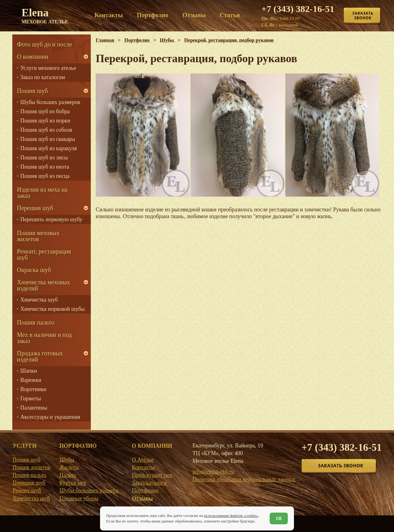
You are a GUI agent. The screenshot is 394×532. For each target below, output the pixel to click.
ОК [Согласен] (279, 518)
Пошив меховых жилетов (38, 236)
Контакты (143, 467)
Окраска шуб (34, 270)
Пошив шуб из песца (45, 176)
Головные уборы (79, 498)
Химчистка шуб (39, 300)
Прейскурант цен (152, 475)
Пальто (68, 475)
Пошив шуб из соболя (46, 130)
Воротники (33, 389)
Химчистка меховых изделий (44, 285)
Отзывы (142, 498)
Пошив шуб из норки (45, 121)
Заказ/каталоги (149, 483)
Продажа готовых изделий (40, 356)
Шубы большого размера (89, 490)
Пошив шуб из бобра (45, 111)
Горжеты (31, 398)
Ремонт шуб (27, 490)
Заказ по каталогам (43, 77)
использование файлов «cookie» (231, 516)
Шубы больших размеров (50, 102)
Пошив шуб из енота (45, 167)
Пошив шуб (32, 91)
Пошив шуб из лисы (44, 158)
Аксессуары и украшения (50, 417)
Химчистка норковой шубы (52, 309)
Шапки (29, 371)
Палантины (34, 408)
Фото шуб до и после (44, 44)
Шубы (67, 460)
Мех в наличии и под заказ (44, 338)
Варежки (31, 380)
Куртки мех (73, 483)
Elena (45, 15)
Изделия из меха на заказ (42, 193)
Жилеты (69, 467)
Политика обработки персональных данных (244, 479)
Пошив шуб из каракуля (48, 148)
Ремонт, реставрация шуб (44, 254)
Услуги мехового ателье (48, 68)
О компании (33, 57)
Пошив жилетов (32, 467)
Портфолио (145, 490)
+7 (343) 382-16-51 (298, 9)
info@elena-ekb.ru (213, 472)
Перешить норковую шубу (51, 219)
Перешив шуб (35, 208)
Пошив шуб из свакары (48, 139)
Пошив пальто (36, 322)
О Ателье (143, 460)
